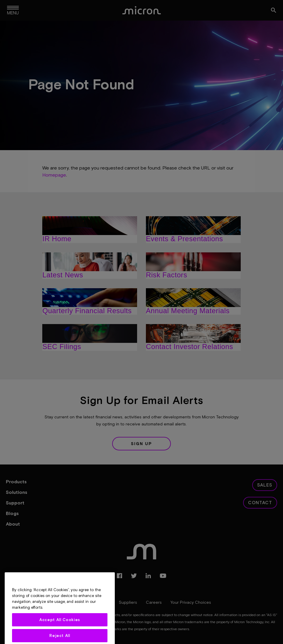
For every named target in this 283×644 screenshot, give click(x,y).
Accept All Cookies (60, 631)
